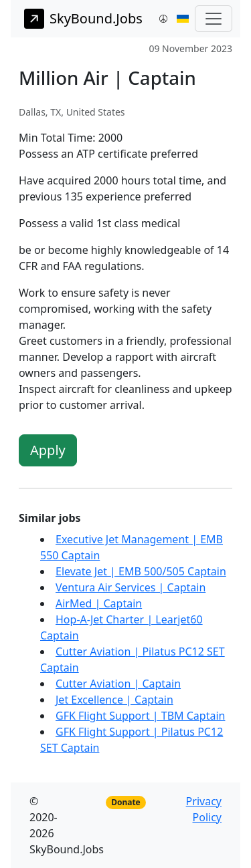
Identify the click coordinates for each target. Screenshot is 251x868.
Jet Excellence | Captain (114, 700)
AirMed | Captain (99, 603)
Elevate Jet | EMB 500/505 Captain (141, 571)
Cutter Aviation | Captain (118, 684)
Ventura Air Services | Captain (131, 587)
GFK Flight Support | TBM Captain (140, 716)
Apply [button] (48, 450)
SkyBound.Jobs (83, 19)
